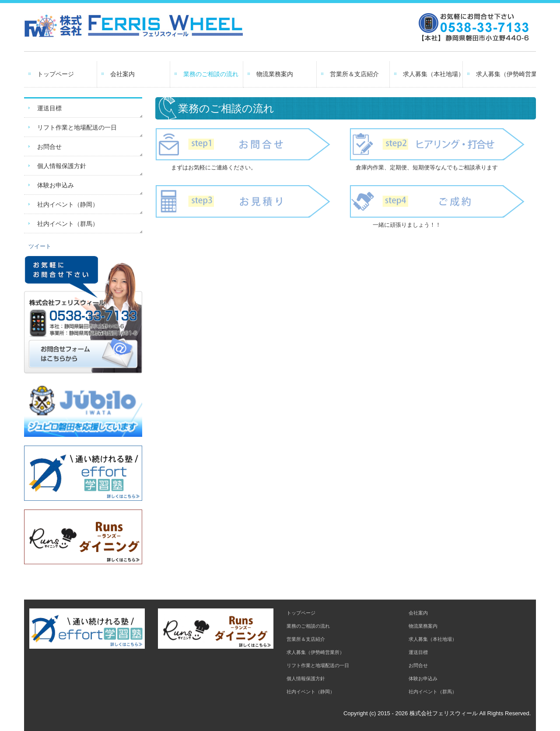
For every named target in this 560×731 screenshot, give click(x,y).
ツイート (40, 246)
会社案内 (122, 74)
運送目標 (49, 108)
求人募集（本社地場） (433, 74)
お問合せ (49, 147)
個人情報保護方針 (62, 166)
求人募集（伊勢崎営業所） (506, 74)
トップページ (56, 74)
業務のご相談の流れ (211, 74)
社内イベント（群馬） (68, 224)
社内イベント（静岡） (68, 204)
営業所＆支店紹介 (354, 74)
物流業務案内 (275, 74)
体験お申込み (56, 185)
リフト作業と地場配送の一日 (77, 127)
